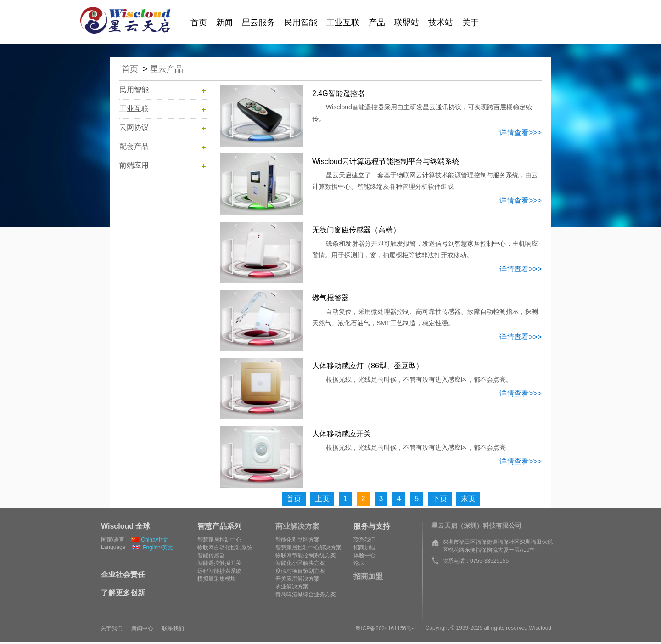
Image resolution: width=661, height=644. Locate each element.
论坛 (359, 563)
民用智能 (301, 23)
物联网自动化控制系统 (225, 548)
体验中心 (364, 555)
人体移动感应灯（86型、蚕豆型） (368, 366)
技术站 (441, 23)
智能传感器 (211, 555)
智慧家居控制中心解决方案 (308, 548)
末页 (468, 499)
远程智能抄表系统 (219, 571)
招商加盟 (364, 548)
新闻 (224, 23)
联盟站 (407, 23)
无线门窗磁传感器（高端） (356, 230)
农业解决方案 (292, 587)
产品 (377, 23)
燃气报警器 (330, 298)
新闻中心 (142, 628)
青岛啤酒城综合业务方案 (306, 594)
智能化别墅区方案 (297, 540)
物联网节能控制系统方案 (306, 555)
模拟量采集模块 (217, 579)
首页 (199, 23)
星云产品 (167, 69)
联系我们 (364, 540)
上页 (322, 499)
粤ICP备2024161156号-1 (386, 628)
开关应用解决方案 (297, 579)
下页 (440, 499)
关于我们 (112, 628)
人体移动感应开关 (342, 434)
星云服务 (258, 23)
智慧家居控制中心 (219, 540)
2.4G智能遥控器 (339, 93)
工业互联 (343, 23)
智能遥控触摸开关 (219, 563)
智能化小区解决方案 (300, 563)
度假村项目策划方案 (300, 571)
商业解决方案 (297, 526)
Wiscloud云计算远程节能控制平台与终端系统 (386, 161)
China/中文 (150, 540)
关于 (471, 23)
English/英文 (153, 548)
